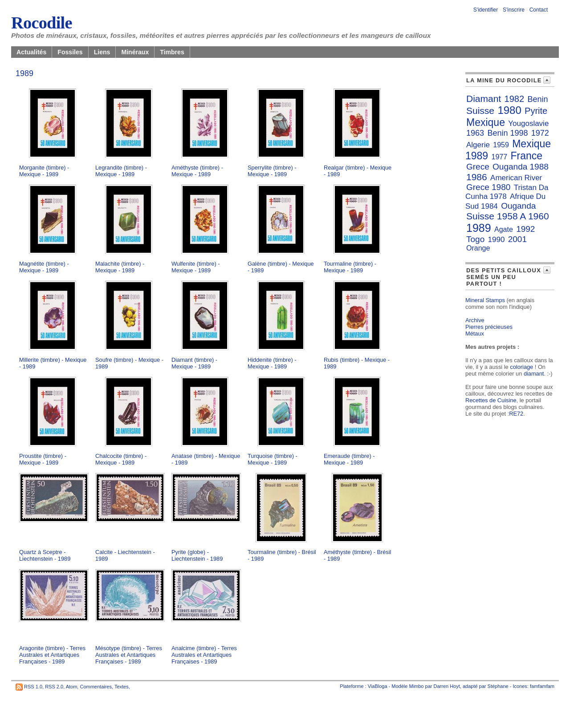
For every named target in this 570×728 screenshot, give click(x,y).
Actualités (31, 52)
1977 (500, 157)
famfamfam (542, 686)
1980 (509, 110)
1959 (501, 145)
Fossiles (70, 52)
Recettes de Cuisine (491, 400)
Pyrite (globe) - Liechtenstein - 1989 (197, 555)
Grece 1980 (488, 187)
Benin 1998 (507, 133)
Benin (537, 99)
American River (516, 178)
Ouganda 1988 (521, 167)
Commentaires (96, 687)
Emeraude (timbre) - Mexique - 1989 (349, 459)
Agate (504, 229)
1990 (497, 240)
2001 (517, 239)
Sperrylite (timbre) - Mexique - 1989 (272, 171)
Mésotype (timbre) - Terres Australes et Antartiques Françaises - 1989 (129, 655)
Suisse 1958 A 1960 (508, 216)
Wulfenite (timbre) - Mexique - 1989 (196, 267)
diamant (534, 374)
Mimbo (416, 686)
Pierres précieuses (489, 327)
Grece (478, 167)
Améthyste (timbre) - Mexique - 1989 (197, 171)
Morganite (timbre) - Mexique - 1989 (44, 171)
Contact (539, 10)
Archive (475, 320)
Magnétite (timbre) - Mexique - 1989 (44, 267)
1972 (540, 133)
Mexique (486, 122)
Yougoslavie (528, 123)
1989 (479, 228)
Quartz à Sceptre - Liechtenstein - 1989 (45, 555)
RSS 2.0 (54, 687)
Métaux (475, 334)
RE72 (516, 414)
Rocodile (42, 23)
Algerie (478, 145)
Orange (478, 248)
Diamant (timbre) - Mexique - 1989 (194, 363)
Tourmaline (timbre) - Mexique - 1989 (350, 267)
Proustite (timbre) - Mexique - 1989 (43, 459)
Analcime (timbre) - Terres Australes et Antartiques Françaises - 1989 (204, 655)
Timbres (172, 52)
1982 (515, 99)
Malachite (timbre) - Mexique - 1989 (120, 267)
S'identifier (486, 10)
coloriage (521, 367)
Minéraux (135, 52)
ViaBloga (378, 686)
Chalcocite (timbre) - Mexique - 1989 (121, 459)
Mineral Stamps (485, 300)
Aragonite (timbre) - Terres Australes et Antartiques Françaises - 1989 (52, 655)
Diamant (484, 99)
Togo (475, 239)
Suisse (480, 111)
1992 (525, 229)
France (526, 156)
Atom (72, 687)
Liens (102, 52)
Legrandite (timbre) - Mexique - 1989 (121, 171)
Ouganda (518, 206)
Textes (122, 687)
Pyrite (536, 111)
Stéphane (498, 686)
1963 (475, 133)
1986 (477, 177)
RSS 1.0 (33, 687)
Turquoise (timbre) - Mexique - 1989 (273, 459)
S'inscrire (514, 10)
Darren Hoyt (447, 686)
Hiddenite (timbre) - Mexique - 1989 (272, 363)
